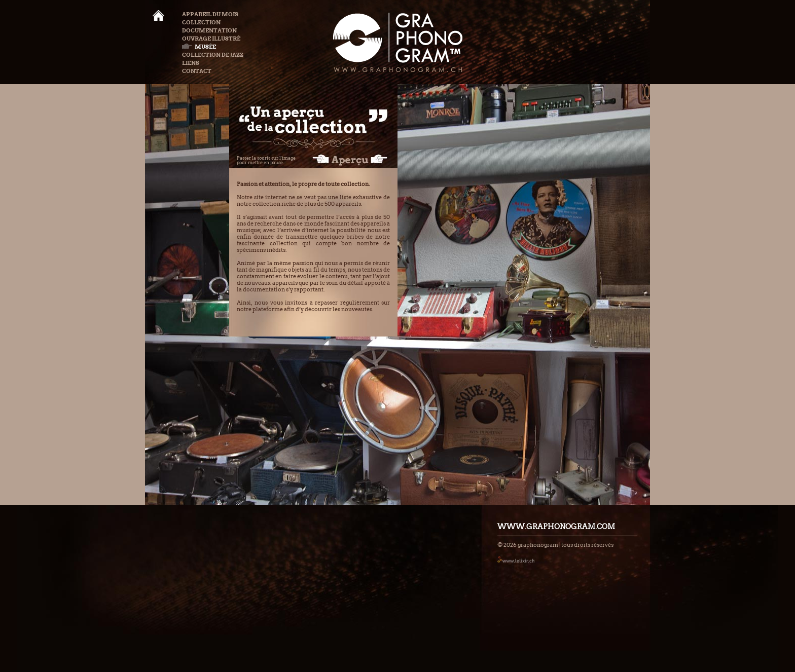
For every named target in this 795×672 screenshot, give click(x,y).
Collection (201, 22)
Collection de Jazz (213, 55)
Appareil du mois (210, 14)
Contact (197, 71)
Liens (191, 63)
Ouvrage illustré (211, 39)
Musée (199, 47)
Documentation (209, 30)
